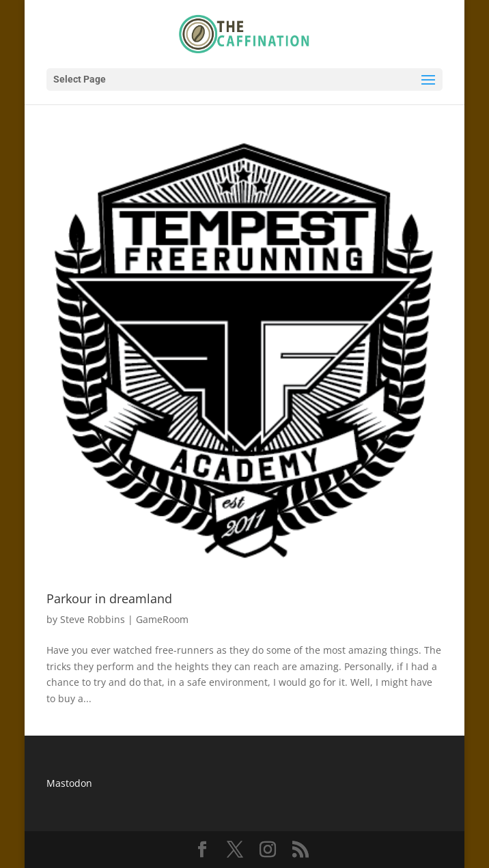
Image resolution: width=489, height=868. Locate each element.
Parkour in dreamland (109, 598)
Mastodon (69, 783)
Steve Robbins (93, 619)
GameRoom (162, 619)
